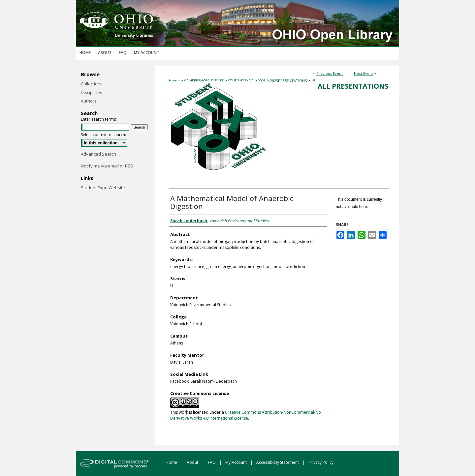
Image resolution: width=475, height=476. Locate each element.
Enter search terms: (99, 119)
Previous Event (330, 73)
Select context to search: (103, 135)
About (193, 462)
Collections (92, 84)
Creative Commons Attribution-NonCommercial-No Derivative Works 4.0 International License (246, 415)
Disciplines (92, 92)
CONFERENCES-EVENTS (204, 81)
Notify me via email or (107, 166)
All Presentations (353, 86)
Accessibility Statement (278, 462)
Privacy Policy (321, 462)
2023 (262, 81)
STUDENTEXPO (241, 81)
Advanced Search (98, 154)
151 (314, 81)
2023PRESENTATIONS (289, 81)
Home (174, 81)
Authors (89, 101)
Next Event (364, 73)
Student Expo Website (103, 188)
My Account (237, 462)
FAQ (212, 462)
